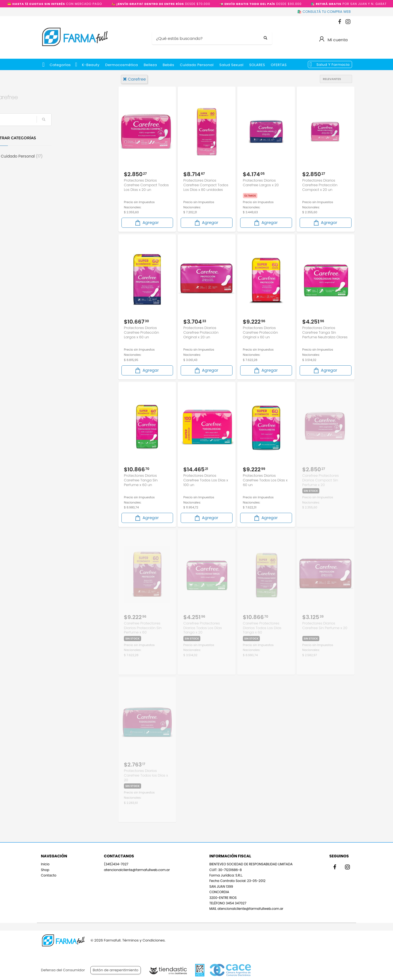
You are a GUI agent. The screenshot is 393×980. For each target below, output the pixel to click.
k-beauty (91, 65)
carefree (134, 79)
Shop (45, 869)
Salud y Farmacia (333, 65)
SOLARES (257, 65)
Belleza (150, 65)
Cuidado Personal (197, 65)
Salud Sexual (231, 65)
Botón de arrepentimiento (116, 970)
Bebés (168, 65)
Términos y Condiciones (143, 940)
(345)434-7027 (116, 864)
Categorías (60, 65)
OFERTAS (279, 65)
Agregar (147, 222)
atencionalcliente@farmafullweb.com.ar (137, 869)
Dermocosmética (122, 65)
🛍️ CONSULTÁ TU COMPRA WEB (324, 12)
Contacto (49, 875)
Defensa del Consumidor (63, 970)
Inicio (45, 864)
